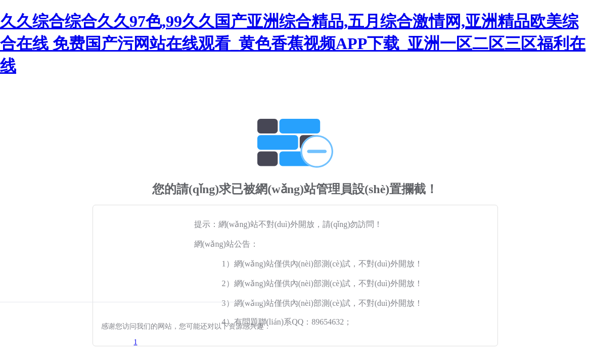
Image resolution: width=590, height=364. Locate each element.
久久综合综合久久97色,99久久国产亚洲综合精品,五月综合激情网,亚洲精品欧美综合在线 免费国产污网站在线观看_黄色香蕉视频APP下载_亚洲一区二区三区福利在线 (293, 43)
